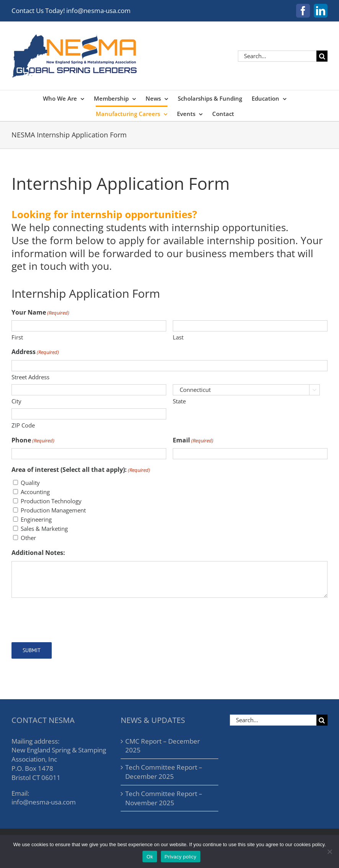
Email (193, 440)
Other (28, 538)
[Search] (322, 56)
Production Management (53, 510)
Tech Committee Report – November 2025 (164, 798)
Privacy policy (181, 857)
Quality (30, 483)
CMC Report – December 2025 (163, 746)
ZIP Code (23, 425)
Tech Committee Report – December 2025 (164, 772)
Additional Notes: (38, 553)
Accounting (35, 492)
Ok (150, 857)
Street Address (30, 377)
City (16, 401)
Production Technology (51, 501)
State (179, 401)
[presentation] (70, 619)
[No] (329, 852)
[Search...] (277, 56)
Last (178, 337)
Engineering (36, 519)
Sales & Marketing (44, 529)
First (17, 337)
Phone (33, 440)
